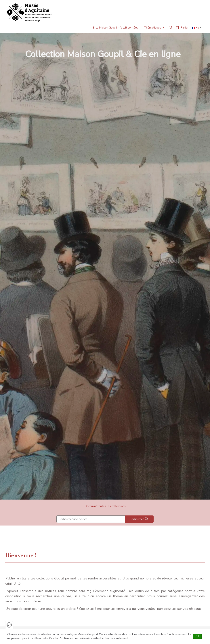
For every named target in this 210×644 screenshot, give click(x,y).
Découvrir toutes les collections (105, 506)
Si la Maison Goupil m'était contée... (116, 28)
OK (199, 636)
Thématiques (153, 28)
